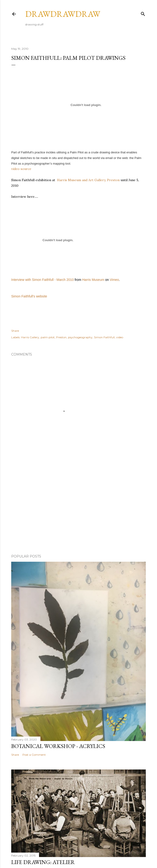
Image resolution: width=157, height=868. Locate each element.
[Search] (143, 13)
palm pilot (48, 337)
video (120, 337)
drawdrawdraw (63, 14)
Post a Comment (34, 755)
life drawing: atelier (43, 862)
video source (21, 169)
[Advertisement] (78, 510)
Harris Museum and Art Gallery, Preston (88, 180)
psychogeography (80, 337)
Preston (61, 337)
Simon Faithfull (104, 337)
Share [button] (15, 331)
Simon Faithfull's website (29, 296)
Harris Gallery (30, 337)
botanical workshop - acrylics (58, 746)
